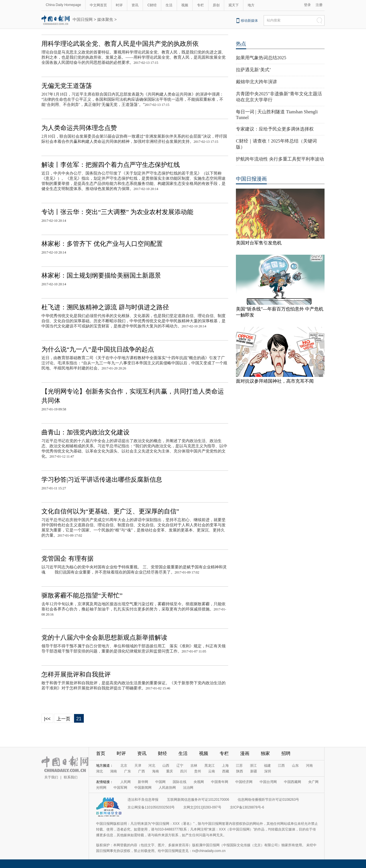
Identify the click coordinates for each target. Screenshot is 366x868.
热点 (241, 44)
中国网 (160, 782)
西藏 (226, 771)
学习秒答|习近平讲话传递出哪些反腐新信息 (102, 480)
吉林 (194, 766)
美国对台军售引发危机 (259, 243)
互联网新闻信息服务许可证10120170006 (198, 800)
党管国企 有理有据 (67, 558)
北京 (124, 766)
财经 (162, 753)
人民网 (126, 782)
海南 (156, 771)
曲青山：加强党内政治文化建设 (85, 432)
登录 (307, 5)
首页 (101, 753)
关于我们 (51, 777)
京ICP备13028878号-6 (247, 807)
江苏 (239, 766)
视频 (185, 5)
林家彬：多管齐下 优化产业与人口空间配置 (102, 244)
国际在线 (180, 782)
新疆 (254, 771)
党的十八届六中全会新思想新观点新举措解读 (104, 637)
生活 (169, 5)
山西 (166, 766)
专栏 (200, 5)
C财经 (152, 5)
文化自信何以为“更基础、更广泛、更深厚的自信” (110, 511)
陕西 (240, 771)
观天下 (234, 5)
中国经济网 (244, 782)
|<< (47, 719)
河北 (152, 766)
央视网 (199, 782)
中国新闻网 (143, 788)
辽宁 (180, 766)
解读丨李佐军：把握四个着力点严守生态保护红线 (111, 165)
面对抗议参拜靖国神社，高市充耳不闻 (275, 381)
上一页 (63, 719)
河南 (309, 766)
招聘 (286, 753)
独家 (265, 753)
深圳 (268, 771)
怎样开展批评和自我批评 (76, 674)
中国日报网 (83, 19)
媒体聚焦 (105, 19)
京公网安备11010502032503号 (151, 807)
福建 (267, 766)
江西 (281, 766)
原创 (216, 5)
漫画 (245, 753)
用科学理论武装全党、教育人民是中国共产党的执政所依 (120, 44)
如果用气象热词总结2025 (261, 58)
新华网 (143, 782)
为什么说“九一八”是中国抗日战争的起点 (98, 349)
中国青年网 (220, 782)
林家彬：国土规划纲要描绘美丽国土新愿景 (101, 275)
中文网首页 (98, 5)
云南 (212, 771)
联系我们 (71, 777)
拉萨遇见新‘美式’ (253, 70)
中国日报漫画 (251, 179)
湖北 (100, 771)
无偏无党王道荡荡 (67, 86)
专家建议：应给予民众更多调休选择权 (275, 129)
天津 (138, 766)
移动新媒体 (249, 21)
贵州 (198, 771)
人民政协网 (167, 788)
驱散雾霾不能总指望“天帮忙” (82, 595)
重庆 (170, 771)
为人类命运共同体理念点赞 (79, 128)
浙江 (253, 766)
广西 (142, 771)
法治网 (188, 788)
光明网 (101, 788)
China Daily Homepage (63, 5)
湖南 (114, 771)
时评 (119, 5)
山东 (295, 766)
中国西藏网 (293, 782)
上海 (225, 766)
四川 (184, 771)
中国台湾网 (268, 782)
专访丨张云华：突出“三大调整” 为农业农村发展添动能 (117, 212)
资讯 (135, 5)
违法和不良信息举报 (143, 800)
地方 (251, 5)
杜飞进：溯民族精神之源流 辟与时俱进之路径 (105, 307)
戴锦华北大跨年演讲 (256, 82)
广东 (128, 771)
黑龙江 (210, 766)
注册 (319, 5)
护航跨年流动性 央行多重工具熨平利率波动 (280, 159)
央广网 (313, 782)
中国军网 (120, 788)
